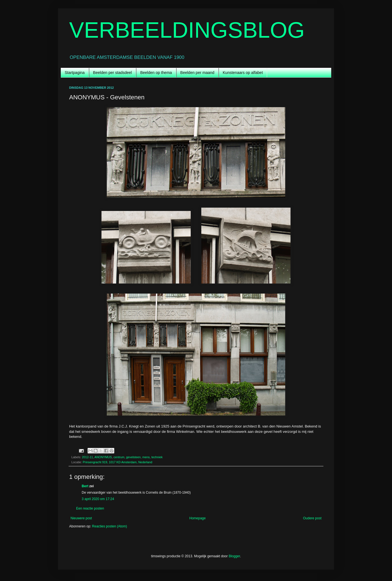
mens (146, 457)
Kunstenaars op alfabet (243, 73)
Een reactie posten (90, 508)
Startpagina (75, 73)
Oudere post (312, 518)
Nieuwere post (81, 518)
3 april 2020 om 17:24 (98, 499)
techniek (157, 457)
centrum (119, 457)
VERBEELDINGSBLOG (187, 30)
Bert (85, 486)
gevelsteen (133, 457)
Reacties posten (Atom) (109, 526)
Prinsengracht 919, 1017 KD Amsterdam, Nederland (118, 462)
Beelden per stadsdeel (112, 73)
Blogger (234, 556)
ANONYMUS (103, 457)
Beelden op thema (156, 73)
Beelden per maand (197, 73)
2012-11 (88, 457)
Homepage (198, 518)
